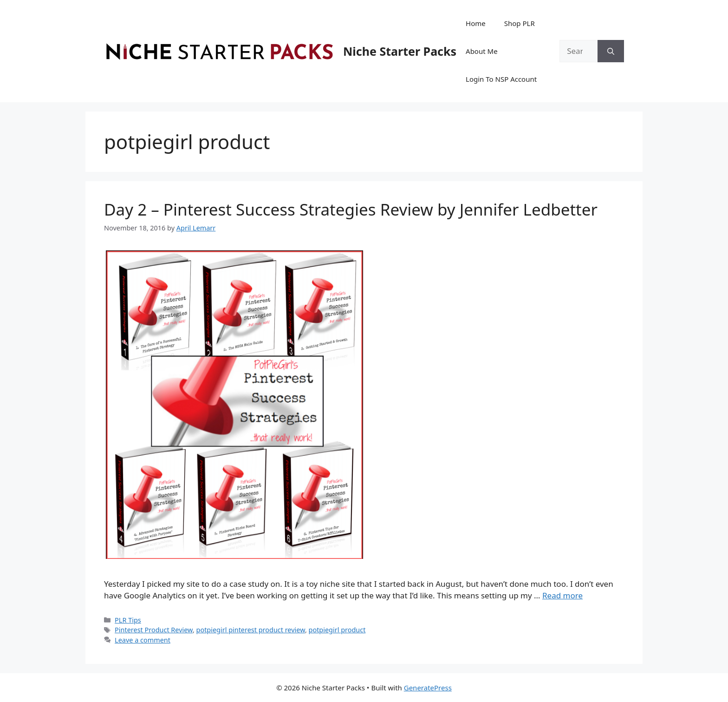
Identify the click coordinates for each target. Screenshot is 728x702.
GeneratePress (428, 688)
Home (476, 23)
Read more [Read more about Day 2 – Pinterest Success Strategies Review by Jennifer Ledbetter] (562, 595)
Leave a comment (143, 640)
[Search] (611, 51)
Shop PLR (520, 23)
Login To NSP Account (501, 79)
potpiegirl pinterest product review (251, 630)
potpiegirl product (337, 630)
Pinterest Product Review (154, 630)
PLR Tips (128, 620)
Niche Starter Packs (400, 51)
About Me (482, 51)
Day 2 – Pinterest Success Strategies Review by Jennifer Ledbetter (351, 209)
